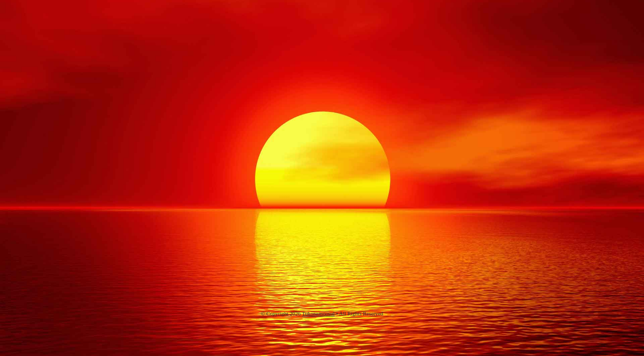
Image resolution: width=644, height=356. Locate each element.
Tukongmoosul (318, 313)
